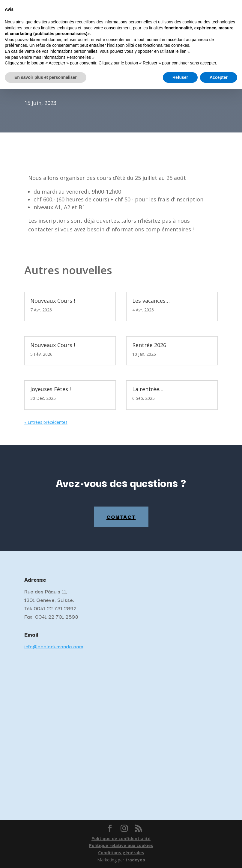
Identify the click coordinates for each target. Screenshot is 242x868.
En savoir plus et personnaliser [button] (46, 856)
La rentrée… (148, 389)
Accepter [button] (219, 856)
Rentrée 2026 (149, 345)
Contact (121, 517)
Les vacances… (151, 301)
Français (186, 5)
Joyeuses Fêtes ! (51, 389)
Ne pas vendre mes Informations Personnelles (48, 836)
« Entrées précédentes (46, 422)
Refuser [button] (180, 856)
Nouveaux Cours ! (53, 301)
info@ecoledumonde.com (54, 646)
